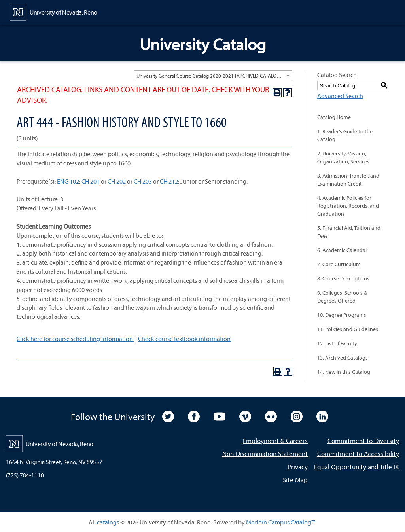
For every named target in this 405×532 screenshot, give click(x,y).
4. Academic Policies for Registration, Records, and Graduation (348, 206)
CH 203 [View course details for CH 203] (143, 181)
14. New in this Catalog (344, 372)
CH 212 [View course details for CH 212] (169, 181)
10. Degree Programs (342, 315)
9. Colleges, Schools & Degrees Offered (342, 297)
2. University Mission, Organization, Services (343, 157)
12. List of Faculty (337, 343)
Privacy (298, 467)
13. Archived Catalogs (343, 358)
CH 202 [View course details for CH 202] (117, 181)
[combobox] (213, 75)
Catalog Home (334, 117)
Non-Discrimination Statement (265, 453)
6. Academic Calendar (342, 250)
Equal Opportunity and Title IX (357, 467)
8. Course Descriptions (343, 278)
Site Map (295, 480)
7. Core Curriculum (339, 264)
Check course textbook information (184, 339)
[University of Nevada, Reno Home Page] (54, 11)
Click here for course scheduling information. (75, 339)
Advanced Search (340, 96)
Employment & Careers (275, 440)
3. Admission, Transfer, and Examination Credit (348, 180)
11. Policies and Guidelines (348, 329)
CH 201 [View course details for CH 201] (91, 181)
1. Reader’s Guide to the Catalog (345, 135)
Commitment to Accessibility (358, 453)
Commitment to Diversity (363, 440)
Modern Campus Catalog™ (281, 522)
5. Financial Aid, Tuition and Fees (349, 232)
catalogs (108, 522)
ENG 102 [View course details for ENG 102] (68, 181)
